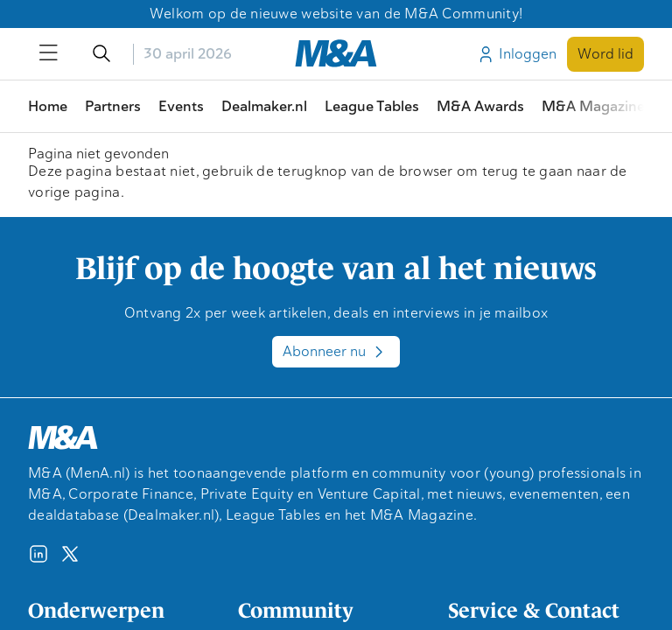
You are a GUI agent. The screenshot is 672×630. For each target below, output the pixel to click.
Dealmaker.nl (264, 106)
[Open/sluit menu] (49, 54)
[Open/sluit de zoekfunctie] (101, 54)
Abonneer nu (336, 352)
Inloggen (516, 54)
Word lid (605, 54)
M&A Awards (480, 106)
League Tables (372, 106)
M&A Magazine (593, 106)
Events (181, 106)
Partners (113, 106)
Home (48, 106)
